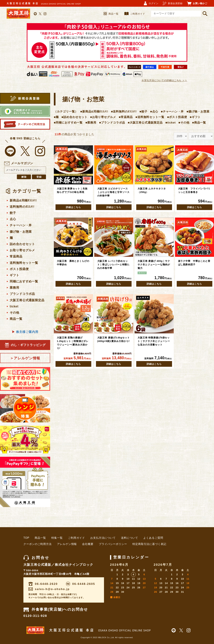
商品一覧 (111, 14)
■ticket (171, 123)
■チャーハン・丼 (172, 112)
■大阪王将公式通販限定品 (145, 123)
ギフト (14, 275)
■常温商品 (126, 117)
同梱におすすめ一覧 (24, 281)
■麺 (56, 117)
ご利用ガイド (135, 14)
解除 (24, 177)
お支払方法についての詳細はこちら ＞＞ (164, 80)
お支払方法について (103, 538)
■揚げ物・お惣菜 (198, 112)
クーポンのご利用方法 (38, 544)
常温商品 (16, 256)
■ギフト (195, 117)
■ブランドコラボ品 (112, 123)
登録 (39, 177)
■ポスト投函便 (177, 117)
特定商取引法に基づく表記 (149, 544)
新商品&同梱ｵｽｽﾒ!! (23, 200)
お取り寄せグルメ (22, 250)
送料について (129, 538)
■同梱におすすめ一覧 (68, 123)
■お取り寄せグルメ (103, 117)
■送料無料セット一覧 (150, 117)
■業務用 (91, 123)
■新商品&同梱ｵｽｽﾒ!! (94, 112)
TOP (26, 538)
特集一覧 (57, 538)
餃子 (13, 213)
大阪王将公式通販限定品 (27, 300)
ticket (14, 306)
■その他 (184, 123)
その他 (14, 313)
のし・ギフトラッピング (25, 345)
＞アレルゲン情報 (25, 358)
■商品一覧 (199, 123)
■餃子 (144, 112)
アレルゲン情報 (67, 544)
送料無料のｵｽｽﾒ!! (22, 207)
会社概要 (88, 544)
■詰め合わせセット (74, 117)
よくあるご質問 (153, 538)
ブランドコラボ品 (22, 294)
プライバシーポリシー (113, 544)
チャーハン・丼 (21, 225)
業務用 (14, 288)
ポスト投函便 (19, 269)
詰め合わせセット (22, 244)
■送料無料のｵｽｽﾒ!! (124, 112)
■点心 (154, 112)
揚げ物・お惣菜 (21, 232)
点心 (13, 219)
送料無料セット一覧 (24, 263)
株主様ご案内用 (25, 332)
